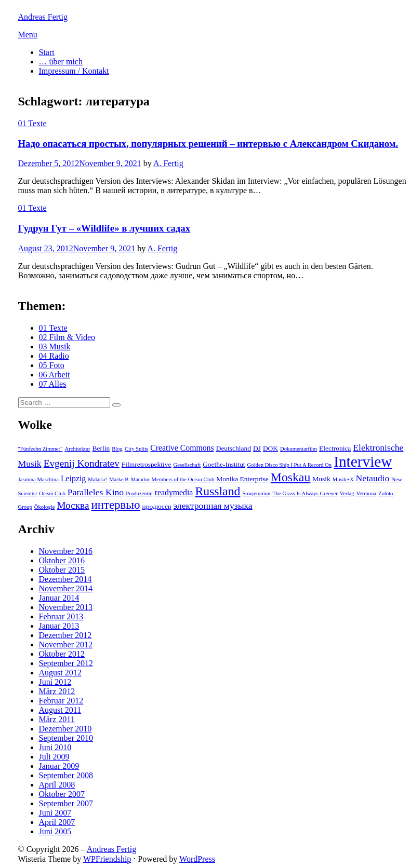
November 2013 (66, 607)
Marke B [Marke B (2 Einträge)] (119, 479)
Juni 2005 (55, 831)
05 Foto (52, 365)
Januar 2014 (59, 598)
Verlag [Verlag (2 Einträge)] (347, 493)
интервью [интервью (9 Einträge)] (116, 505)
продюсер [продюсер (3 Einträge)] (157, 506)
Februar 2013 (61, 616)
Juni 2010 (55, 747)
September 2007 (66, 803)
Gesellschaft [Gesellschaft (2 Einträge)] (187, 465)
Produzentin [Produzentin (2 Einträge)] (139, 493)
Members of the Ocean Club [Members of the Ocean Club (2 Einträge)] (183, 479)
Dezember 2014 (65, 579)
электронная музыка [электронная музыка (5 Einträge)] (213, 506)
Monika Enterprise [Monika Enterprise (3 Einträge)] (242, 479)
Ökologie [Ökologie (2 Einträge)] (45, 507)
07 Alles (53, 384)
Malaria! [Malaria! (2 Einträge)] (97, 479)
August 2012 (60, 673)
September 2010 (66, 738)
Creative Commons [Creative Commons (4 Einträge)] (182, 448)
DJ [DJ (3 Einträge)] (257, 448)
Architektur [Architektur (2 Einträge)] (77, 449)
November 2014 (66, 588)
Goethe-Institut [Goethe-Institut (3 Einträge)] (224, 464)
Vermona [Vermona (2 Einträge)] (366, 493)
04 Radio (54, 356)
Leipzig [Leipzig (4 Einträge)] (73, 478)
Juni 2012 (55, 682)
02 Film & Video (67, 337)
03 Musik (55, 347)
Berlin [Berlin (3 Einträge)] (101, 448)
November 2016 (66, 551)
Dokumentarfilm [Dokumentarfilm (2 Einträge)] (299, 449)
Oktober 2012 (62, 654)
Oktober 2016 (62, 560)
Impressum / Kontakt (74, 71)
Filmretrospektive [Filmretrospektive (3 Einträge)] (147, 464)
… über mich (61, 62)
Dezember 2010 (65, 729)
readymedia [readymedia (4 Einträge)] (174, 492)
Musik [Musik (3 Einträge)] (321, 479)
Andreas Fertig (43, 17)
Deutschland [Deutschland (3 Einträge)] (234, 448)
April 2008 (57, 785)
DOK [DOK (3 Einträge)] (270, 448)
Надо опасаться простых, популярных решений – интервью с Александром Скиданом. (208, 144)
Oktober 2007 (62, 794)
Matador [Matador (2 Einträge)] (140, 479)
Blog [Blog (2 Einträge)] (117, 449)
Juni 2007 (55, 813)
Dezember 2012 (65, 635)
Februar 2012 (61, 701)
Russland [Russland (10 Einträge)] (217, 491)
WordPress (197, 859)
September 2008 (66, 775)
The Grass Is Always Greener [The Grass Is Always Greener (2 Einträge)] (305, 493)
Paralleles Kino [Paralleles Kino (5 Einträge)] (96, 492)
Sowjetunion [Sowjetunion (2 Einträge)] (256, 493)
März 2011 (57, 719)
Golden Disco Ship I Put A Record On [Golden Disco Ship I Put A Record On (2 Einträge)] (290, 465)
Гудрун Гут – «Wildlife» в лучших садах (104, 228)
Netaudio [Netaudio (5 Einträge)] (373, 478)
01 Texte (32, 123)
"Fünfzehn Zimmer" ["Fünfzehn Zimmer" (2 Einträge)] (41, 449)
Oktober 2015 (62, 570)
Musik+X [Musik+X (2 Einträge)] (343, 479)
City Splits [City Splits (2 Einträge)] (136, 449)
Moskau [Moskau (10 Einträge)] (290, 477)
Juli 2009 (54, 757)
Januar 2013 (59, 626)
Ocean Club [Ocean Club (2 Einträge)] (52, 493)
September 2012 (66, 663)
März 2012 (57, 691)
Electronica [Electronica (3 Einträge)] (335, 448)
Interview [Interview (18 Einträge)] (363, 462)
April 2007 (57, 822)
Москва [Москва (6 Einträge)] (73, 505)
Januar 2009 (59, 766)
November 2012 (66, 645)
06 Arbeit (55, 375)
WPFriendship (107, 859)
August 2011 (60, 710)
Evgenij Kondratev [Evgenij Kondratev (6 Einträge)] (82, 463)
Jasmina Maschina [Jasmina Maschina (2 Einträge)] (38, 479)
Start (47, 52)
